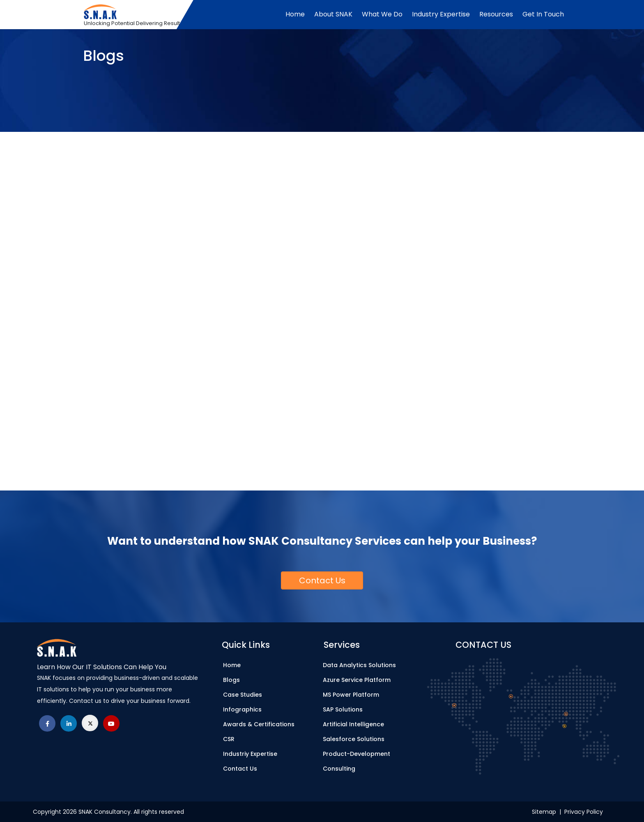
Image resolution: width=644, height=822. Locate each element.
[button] (322, 580)
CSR (229, 739)
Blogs (231, 680)
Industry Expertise (441, 14)
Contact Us (240, 769)
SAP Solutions (343, 709)
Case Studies (243, 695)
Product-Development (356, 754)
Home (295, 14)
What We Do (382, 14)
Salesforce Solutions (354, 739)
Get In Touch (543, 14)
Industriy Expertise (250, 754)
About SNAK (333, 14)
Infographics (242, 709)
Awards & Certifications (259, 724)
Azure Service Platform (357, 680)
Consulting (339, 769)
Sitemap (546, 812)
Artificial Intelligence (353, 724)
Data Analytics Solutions (359, 665)
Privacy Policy (584, 812)
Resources (496, 14)
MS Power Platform (351, 695)
